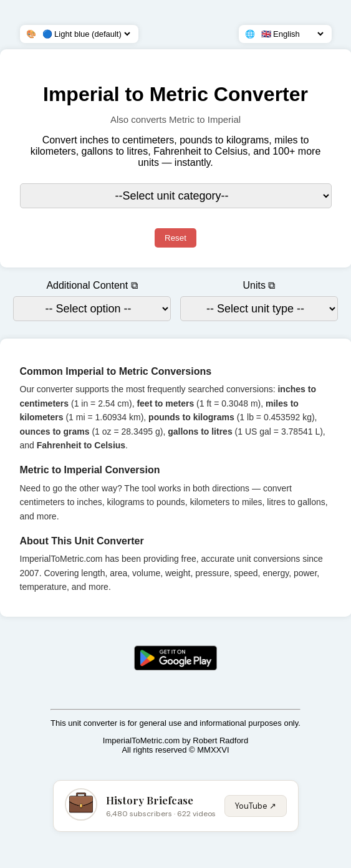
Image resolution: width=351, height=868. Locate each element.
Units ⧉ (259, 285)
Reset (175, 238)
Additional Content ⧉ (92, 285)
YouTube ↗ (256, 806)
